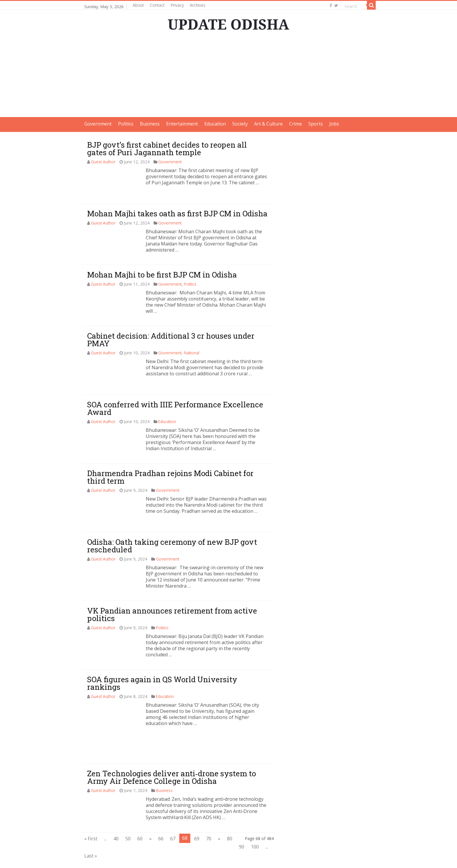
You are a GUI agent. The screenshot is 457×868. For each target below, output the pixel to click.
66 (161, 813)
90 (242, 821)
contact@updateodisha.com (346, 858)
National (192, 353)
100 (255, 821)
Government (98, 124)
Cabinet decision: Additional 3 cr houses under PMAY (171, 340)
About (138, 5)
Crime (296, 124)
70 (209, 813)
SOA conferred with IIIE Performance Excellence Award (175, 408)
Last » (91, 830)
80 (230, 813)
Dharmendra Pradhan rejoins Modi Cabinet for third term (170, 477)
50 (128, 813)
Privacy (177, 5)
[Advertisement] (228, 76)
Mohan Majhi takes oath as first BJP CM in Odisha (177, 213)
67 (173, 813)
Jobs (334, 124)
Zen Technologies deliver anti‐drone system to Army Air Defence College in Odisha (172, 752)
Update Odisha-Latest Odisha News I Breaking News (156, 858)
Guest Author (103, 162)
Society (240, 124)
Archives (198, 5)
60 (140, 813)
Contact (157, 5)
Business (150, 124)
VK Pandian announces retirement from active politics (172, 614)
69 (197, 813)
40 (116, 813)
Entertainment (182, 124)
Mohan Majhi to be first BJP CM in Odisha (162, 275)
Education (215, 124)
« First (91, 813)
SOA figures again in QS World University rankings (162, 683)
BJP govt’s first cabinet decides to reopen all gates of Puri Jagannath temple (167, 149)
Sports (316, 124)
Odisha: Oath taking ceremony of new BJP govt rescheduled (172, 546)
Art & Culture (268, 124)
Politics (126, 124)
